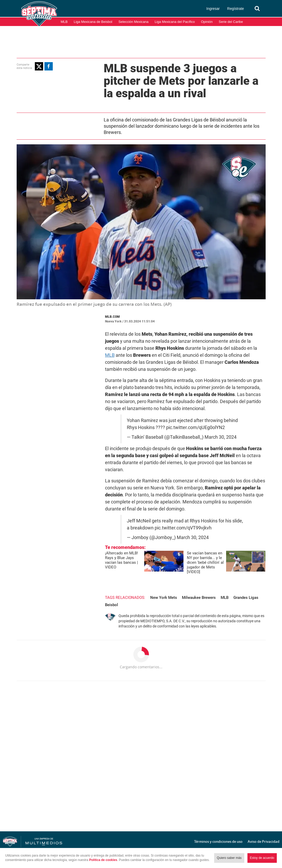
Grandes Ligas (246, 598)
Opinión (207, 22)
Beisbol (112, 605)
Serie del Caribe (231, 22)
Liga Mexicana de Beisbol (93, 22)
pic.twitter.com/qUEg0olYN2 (195, 427)
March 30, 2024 (221, 437)
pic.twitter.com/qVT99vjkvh (183, 528)
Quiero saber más (229, 858)
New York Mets (164, 598)
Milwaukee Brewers (199, 598)
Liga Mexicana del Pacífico (175, 22)
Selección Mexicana (134, 22)
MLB (64, 22)
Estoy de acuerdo (262, 858)
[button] (39, 66)
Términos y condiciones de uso (218, 841)
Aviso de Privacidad (264, 841)
